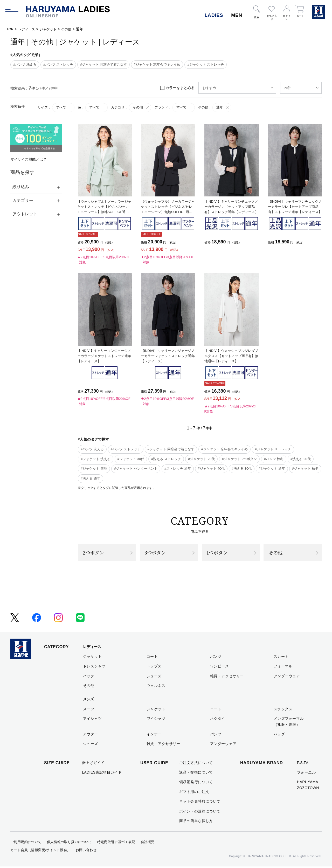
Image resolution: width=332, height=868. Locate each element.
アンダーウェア (287, 677)
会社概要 (148, 843)
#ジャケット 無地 (94, 469)
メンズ (88, 700)
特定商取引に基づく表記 (116, 843)
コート (152, 658)
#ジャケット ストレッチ (206, 64)
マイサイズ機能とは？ (29, 159)
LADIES (214, 15)
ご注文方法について (196, 764)
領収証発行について (196, 783)
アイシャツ (92, 720)
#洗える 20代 (300, 459)
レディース (28, 29)
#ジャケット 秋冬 (305, 469)
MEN (237, 15)
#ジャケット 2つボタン (239, 459)
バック (89, 677)
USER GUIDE (154, 764)
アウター (91, 735)
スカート (281, 658)
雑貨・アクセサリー (227, 677)
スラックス (283, 710)
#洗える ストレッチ (166, 459)
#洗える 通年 (91, 478)
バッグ (279, 735)
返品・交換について (196, 774)
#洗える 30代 (242, 469)
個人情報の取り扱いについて (70, 843)
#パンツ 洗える (25, 64)
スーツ (89, 710)
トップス (154, 667)
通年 (223, 107)
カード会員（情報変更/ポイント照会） (40, 851)
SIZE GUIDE (57, 764)
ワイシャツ (156, 720)
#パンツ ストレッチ (58, 64)
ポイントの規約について (200, 812)
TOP (10, 29)
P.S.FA (303, 764)
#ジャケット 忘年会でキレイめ (157, 64)
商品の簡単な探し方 (196, 822)
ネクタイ (218, 720)
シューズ (154, 677)
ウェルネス (156, 687)
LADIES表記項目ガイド (102, 774)
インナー (154, 735)
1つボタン (219, 553)
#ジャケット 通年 (272, 469)
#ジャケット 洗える (96, 459)
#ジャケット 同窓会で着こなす (103, 64)
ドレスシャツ (94, 667)
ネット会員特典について (200, 803)
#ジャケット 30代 (131, 459)
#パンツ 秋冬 (274, 459)
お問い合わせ (86, 851)
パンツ (216, 658)
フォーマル (283, 667)
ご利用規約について (26, 843)
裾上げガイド (93, 764)
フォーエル (306, 774)
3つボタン (157, 553)
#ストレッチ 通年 (178, 469)
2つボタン (95, 553)
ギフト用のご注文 (194, 793)
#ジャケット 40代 (211, 469)
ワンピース (219, 667)
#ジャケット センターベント (136, 469)
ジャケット (51, 29)
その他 (70, 29)
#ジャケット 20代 (201, 459)
